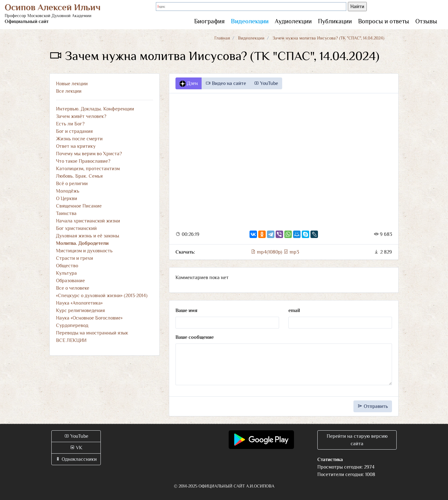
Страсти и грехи (75, 258)
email (294, 311)
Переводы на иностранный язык (92, 333)
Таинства (66, 213)
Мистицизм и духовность (84, 251)
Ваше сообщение (195, 337)
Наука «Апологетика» (79, 303)
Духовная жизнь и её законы (88, 236)
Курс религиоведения (80, 311)
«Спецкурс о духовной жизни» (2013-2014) (102, 296)
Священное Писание (79, 206)
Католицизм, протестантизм (88, 169)
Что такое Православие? (83, 161)
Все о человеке (73, 288)
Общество (67, 266)
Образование (70, 281)
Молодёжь (68, 191)
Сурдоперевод (72, 325)
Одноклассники (76, 459)
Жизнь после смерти (79, 139)
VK (76, 448)
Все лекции (69, 91)
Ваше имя (186, 311)
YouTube (266, 83)
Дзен (189, 84)
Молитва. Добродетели (82, 243)
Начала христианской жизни (88, 221)
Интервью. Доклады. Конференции (95, 109)
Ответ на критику (76, 146)
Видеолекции (250, 21)
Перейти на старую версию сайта (357, 440)
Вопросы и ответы (384, 21)
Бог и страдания (74, 131)
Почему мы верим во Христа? (89, 154)
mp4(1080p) (267, 252)
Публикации (335, 21)
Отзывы (426, 21)
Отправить (373, 406)
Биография (209, 21)
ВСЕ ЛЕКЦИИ (71, 340)
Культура (66, 273)
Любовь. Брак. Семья (79, 176)
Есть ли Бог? (70, 124)
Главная (222, 38)
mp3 (291, 252)
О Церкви (67, 199)
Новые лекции (72, 84)
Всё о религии (72, 184)
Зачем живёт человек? (81, 116)
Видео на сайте (226, 83)
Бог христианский (76, 228)
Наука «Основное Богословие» (89, 318)
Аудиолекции (293, 21)
